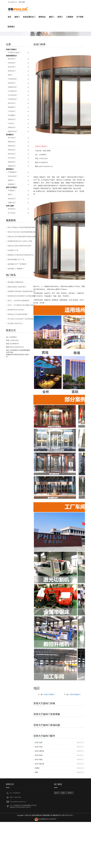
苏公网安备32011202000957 (47, 819)
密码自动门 (12, 154)
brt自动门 (11, 123)
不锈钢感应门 (13, 172)
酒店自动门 (12, 59)
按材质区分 (10, 169)
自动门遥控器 (39, 764)
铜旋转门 (11, 180)
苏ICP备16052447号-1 (66, 815)
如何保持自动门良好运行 (16, 310)
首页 (9, 17)
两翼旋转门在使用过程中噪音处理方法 (21, 255)
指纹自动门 (12, 146)
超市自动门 (12, 103)
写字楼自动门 (13, 99)
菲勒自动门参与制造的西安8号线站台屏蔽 (22, 237)
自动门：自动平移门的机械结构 (18, 301)
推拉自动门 (12, 199)
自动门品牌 (10, 206)
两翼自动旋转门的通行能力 (17, 287)
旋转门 (17, 17)
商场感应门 (12, 107)
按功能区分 (10, 135)
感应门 (52, 17)
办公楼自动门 (13, 91)
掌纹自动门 (12, 150)
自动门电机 (39, 760)
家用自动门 (12, 71)
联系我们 (11, 27)
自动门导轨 (39, 747)
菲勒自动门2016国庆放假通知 (18, 314)
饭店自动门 (12, 67)
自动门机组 (39, 755)
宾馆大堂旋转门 (75, 694)
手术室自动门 (13, 79)
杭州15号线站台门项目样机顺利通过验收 (21, 227)
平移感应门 (12, 191)
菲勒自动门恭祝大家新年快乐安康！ (20, 246)
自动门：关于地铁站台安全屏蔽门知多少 (21, 305)
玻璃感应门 (12, 184)
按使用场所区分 (11, 56)
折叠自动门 (12, 203)
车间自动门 (12, 83)
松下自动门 (12, 213)
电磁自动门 (12, 166)
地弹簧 (37, 768)
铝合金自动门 (13, 176)
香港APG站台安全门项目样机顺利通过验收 (22, 232)
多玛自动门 (12, 209)
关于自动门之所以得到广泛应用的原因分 (21, 319)
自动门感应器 (39, 751)
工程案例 (70, 17)
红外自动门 (12, 158)
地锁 (36, 772)
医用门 (60, 17)
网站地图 (22, 2)
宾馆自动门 (12, 63)
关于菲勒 (80, 17)
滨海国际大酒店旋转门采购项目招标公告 (21, 291)
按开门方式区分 (11, 187)
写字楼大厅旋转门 (14, 53)
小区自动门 (12, 111)
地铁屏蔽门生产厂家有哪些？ (18, 264)
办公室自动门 (13, 95)
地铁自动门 (12, 127)
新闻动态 (42, 17)
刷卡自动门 (12, 138)
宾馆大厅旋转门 (11, 50)
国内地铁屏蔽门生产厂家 (16, 260)
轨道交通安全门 (29, 17)
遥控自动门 (12, 162)
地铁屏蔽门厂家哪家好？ (16, 269)
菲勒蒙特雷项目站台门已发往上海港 (20, 241)
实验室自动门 (13, 87)
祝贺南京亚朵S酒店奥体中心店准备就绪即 (22, 296)
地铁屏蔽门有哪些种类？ (16, 282)
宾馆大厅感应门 (49, 694)
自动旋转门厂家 (13, 250)
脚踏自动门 (12, 142)
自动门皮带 (39, 743)
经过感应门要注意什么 (15, 323)
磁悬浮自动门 (13, 131)
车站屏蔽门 (12, 115)
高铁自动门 (12, 119)
